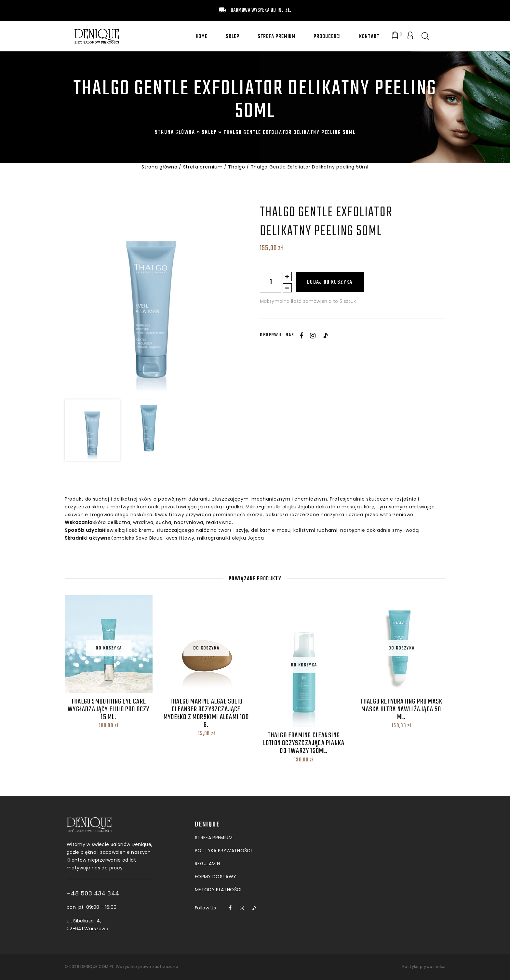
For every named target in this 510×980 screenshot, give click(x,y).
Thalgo (236, 167)
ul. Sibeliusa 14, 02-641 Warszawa (113, 925)
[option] (151, 300)
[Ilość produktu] (271, 282)
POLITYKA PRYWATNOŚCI (223, 821)
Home (202, 37)
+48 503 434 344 (118, 893)
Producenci (327, 37)
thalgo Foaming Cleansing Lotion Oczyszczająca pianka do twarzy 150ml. (304, 743)
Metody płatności (218, 860)
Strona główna (175, 132)
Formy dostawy (216, 847)
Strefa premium (277, 37)
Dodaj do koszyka (330, 282)
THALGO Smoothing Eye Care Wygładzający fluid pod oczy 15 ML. (108, 709)
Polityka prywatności (424, 967)
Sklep (233, 37)
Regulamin (207, 834)
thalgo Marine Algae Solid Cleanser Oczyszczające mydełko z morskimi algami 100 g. (206, 713)
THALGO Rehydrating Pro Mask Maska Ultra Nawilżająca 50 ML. (401, 709)
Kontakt (369, 37)
